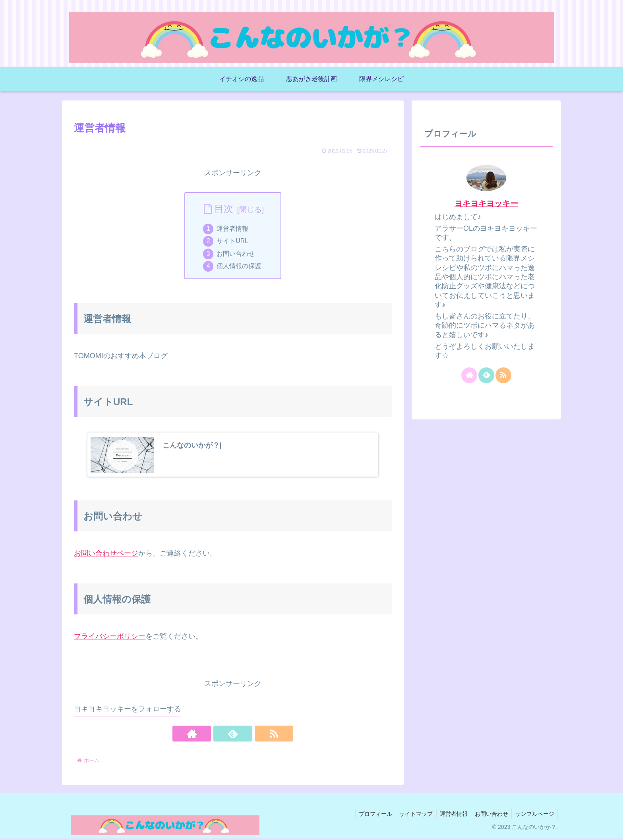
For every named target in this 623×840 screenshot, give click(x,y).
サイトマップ (412, 815)
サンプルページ (534, 815)
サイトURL (233, 242)
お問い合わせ (236, 255)
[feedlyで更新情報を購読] (233, 736)
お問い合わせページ (106, 555)
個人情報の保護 (240, 268)
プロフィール (370, 815)
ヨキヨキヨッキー (486, 203)
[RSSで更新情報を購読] (251, 736)
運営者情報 (233, 229)
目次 (224, 209)
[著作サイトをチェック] (215, 736)
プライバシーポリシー (110, 638)
